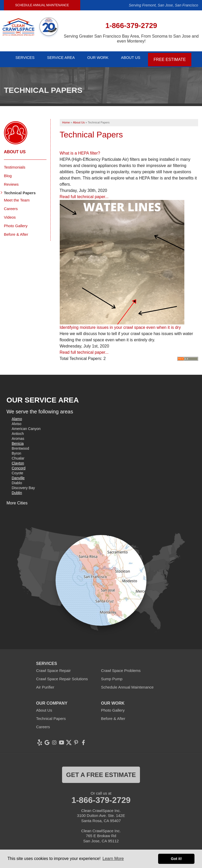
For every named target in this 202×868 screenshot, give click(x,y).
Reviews (11, 181)
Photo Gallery (16, 223)
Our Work (100, 58)
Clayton (18, 460)
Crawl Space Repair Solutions (62, 676)
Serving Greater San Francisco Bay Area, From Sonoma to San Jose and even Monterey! (131, 39)
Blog (8, 173)
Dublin (17, 490)
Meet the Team (17, 197)
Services (23, 58)
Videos (10, 214)
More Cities (17, 500)
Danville (18, 475)
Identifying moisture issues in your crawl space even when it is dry (120, 325)
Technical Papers (20, 190)
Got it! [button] (176, 859)
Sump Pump (112, 676)
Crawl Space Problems (121, 668)
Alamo (17, 416)
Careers (11, 206)
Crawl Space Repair (53, 668)
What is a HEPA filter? (80, 150)
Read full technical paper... (84, 194)
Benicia (18, 441)
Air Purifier (45, 684)
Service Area (61, 58)
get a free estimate (101, 772)
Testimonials (15, 164)
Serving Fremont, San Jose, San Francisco (163, 5)
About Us (135, 58)
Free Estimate (174, 58)
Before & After (16, 231)
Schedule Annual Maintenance (42, 5)
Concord (19, 465)
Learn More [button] (113, 859)
